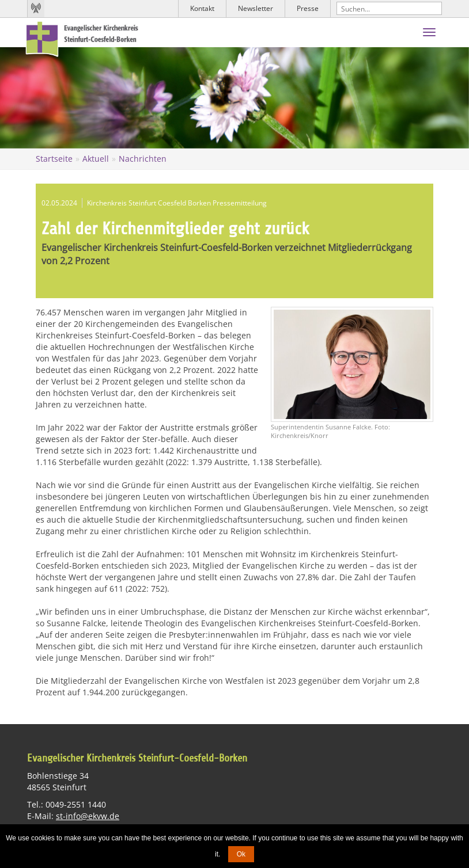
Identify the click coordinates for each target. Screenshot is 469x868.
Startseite (54, 159)
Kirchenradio (36, 9)
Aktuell (96, 159)
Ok (241, 854)
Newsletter (256, 8)
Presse (308, 8)
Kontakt (202, 8)
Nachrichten (143, 159)
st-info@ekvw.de (88, 815)
